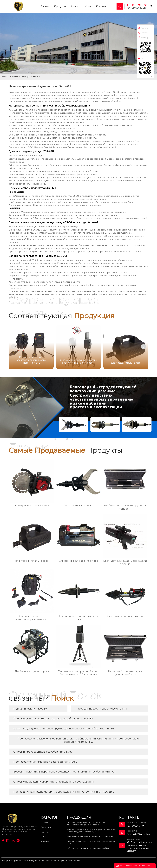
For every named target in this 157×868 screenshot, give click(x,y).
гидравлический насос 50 (30, 709)
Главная (4, 77)
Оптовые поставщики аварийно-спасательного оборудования (54, 782)
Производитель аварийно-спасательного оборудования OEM (53, 719)
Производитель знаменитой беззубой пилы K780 (45, 762)
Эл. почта (143, 28)
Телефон (143, 33)
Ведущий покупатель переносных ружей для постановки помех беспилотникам (65, 772)
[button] (144, 347)
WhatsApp (143, 37)
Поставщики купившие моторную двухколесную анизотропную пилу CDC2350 (64, 792)
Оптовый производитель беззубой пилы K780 (43, 752)
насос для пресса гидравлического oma (102, 709)
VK (141, 58)
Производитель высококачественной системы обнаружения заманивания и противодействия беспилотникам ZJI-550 (78, 740)
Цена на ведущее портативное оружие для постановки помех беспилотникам (64, 729)
